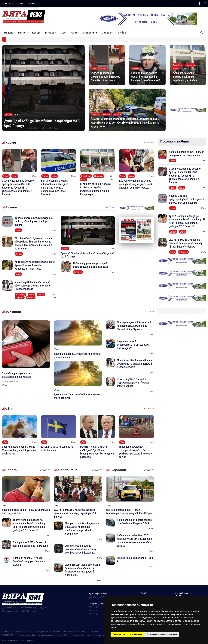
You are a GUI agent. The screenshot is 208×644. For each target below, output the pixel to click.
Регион (22, 33)
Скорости (107, 33)
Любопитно (90, 33)
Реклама (21, 3)
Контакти (31, 3)
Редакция (10, 3)
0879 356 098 (94, 610)
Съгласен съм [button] (119, 634)
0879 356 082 (94, 607)
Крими (36, 33)
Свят (64, 33)
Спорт (75, 33)
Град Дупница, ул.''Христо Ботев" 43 (103, 597)
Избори (123, 33)
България (50, 33)
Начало (9, 33)
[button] (8, 88)
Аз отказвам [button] (136, 634)
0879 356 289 (94, 614)
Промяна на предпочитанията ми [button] (162, 634)
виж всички (149, 142)
